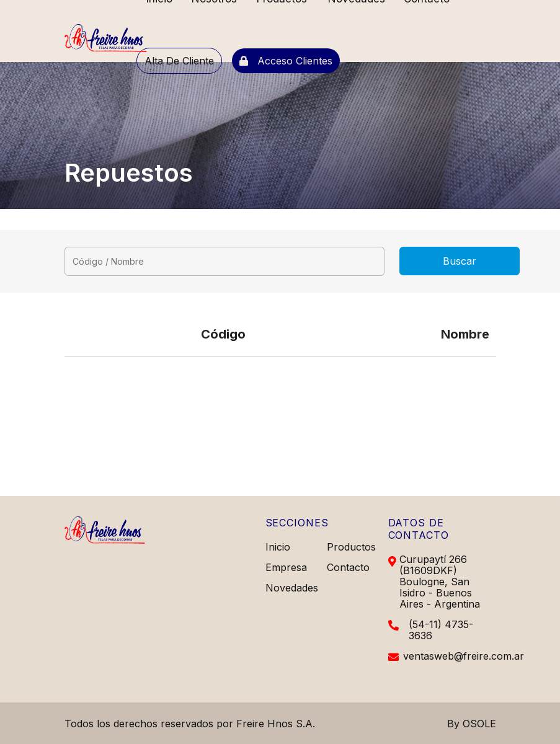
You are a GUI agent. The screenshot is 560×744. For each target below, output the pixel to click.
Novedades (292, 588)
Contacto (348, 567)
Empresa (286, 567)
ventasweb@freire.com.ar (464, 656)
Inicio (278, 547)
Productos (351, 547)
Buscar (460, 261)
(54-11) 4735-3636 (441, 630)
